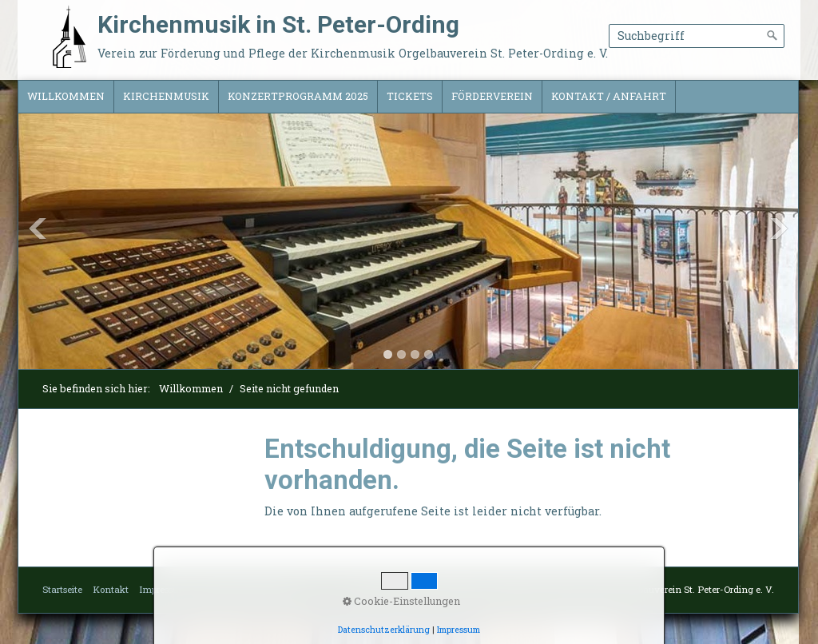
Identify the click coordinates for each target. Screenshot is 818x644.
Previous (38, 229)
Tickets (410, 96)
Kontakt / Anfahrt (609, 96)
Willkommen (66, 96)
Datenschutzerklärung (247, 589)
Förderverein (492, 96)
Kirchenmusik (166, 96)
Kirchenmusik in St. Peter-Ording (278, 24)
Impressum (163, 589)
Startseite (62, 589)
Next (779, 229)
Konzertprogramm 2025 (298, 96)
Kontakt (111, 589)
